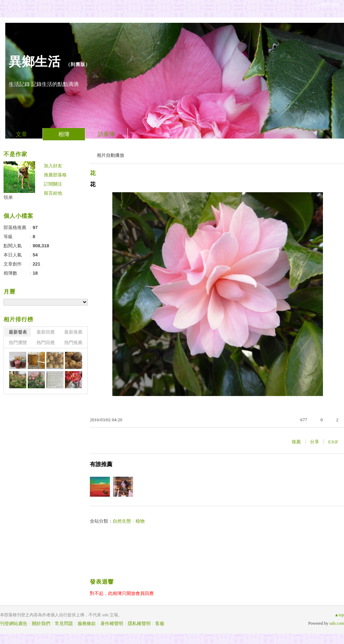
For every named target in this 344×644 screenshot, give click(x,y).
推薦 (296, 442)
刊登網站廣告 (14, 623)
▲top (339, 615)
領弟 (8, 197)
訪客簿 (106, 134)
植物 (140, 521)
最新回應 (46, 332)
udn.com (337, 623)
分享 (315, 442)
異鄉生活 (35, 62)
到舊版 (78, 64)
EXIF (333, 442)
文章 (21, 134)
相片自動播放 (111, 155)
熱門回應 (46, 343)
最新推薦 (73, 332)
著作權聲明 (112, 623)
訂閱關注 (53, 184)
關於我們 (41, 623)
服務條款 (87, 623)
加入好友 (53, 166)
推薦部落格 (55, 175)
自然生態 (122, 521)
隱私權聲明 (139, 623)
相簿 (64, 134)
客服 (160, 623)
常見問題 (64, 623)
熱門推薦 (73, 343)
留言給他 (53, 193)
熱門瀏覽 (18, 343)
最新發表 (18, 332)
